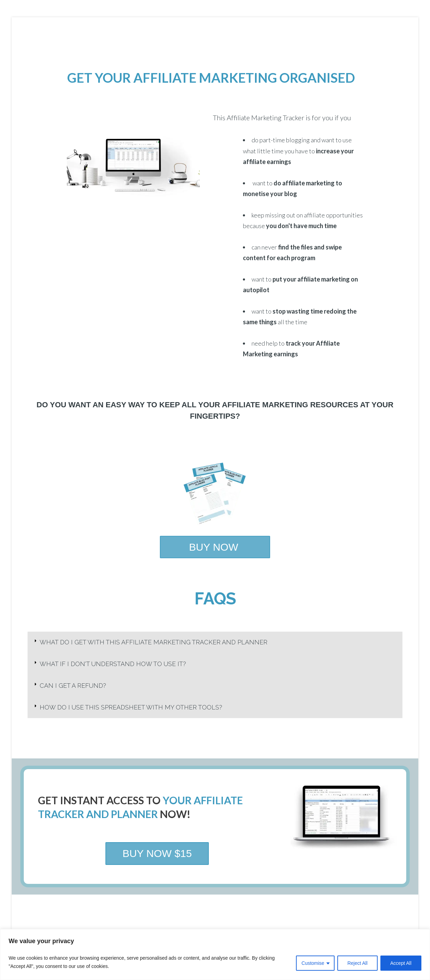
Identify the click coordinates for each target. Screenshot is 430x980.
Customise (313, 963)
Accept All (401, 963)
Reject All (357, 963)
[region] (215, 955)
